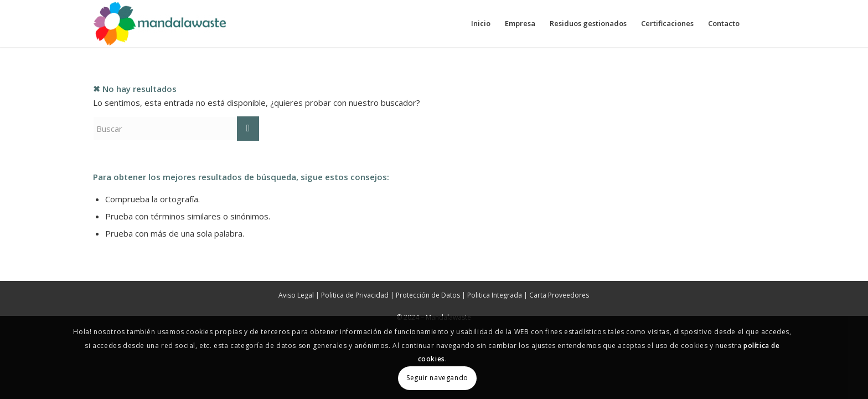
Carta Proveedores (559, 295)
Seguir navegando (437, 378)
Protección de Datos (428, 295)
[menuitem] (481, 24)
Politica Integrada (495, 295)
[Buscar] (176, 129)
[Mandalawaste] (161, 24)
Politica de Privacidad (355, 295)
